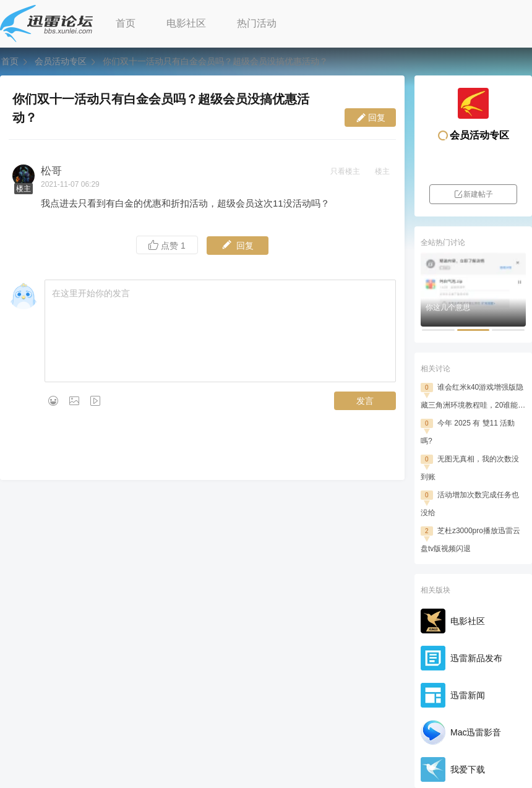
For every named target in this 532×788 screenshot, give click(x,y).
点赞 (167, 245)
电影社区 (186, 23)
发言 (365, 401)
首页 (126, 23)
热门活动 (257, 23)
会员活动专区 (61, 61)
